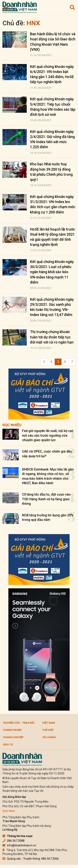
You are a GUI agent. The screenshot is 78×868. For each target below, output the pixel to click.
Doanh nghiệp (13, 737)
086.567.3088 (13, 841)
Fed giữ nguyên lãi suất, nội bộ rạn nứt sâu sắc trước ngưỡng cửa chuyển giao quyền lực (48, 435)
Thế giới (48, 730)
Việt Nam (49, 723)
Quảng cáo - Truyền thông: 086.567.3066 (31, 859)
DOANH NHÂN (12, 730)
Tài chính (49, 737)
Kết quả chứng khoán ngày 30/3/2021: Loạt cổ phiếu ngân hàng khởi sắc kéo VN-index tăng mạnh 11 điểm (52, 272)
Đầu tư (8, 745)
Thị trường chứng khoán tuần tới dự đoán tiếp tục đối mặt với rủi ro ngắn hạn (52, 337)
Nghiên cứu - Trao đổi (19, 723)
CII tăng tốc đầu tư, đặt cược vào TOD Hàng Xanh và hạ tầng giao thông (46, 499)
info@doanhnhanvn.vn (19, 845)
